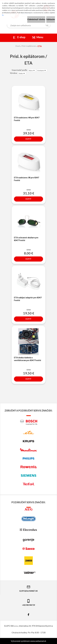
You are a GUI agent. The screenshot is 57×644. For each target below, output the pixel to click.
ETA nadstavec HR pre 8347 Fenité (27, 119)
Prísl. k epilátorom (29, 46)
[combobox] (32, 70)
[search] (47, 26)
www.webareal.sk (38, 641)
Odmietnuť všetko (36, 19)
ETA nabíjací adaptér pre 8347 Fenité (28, 299)
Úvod (18, 46)
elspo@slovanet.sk (29, 588)
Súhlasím (51, 19)
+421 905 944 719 (28, 603)
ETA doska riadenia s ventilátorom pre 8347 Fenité (28, 359)
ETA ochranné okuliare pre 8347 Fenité (26, 239)
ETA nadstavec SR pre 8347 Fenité (26, 179)
